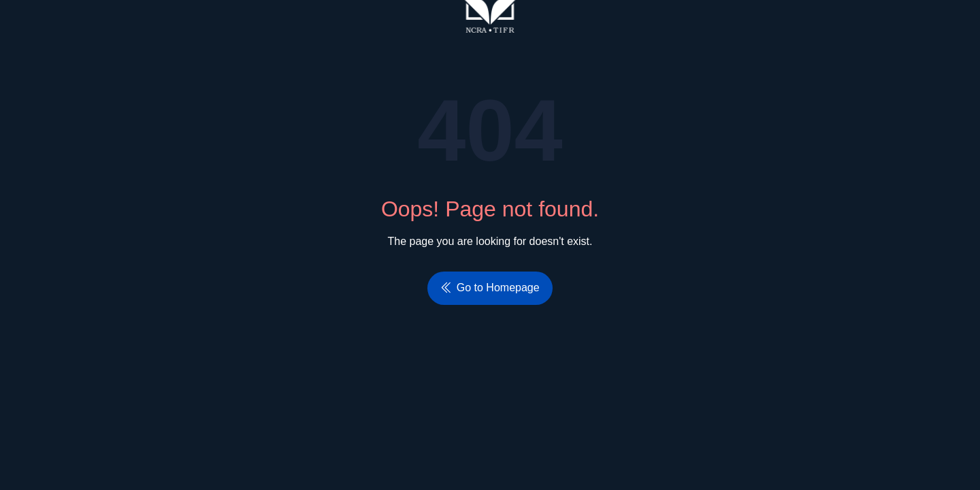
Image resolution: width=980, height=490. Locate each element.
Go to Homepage (490, 288)
